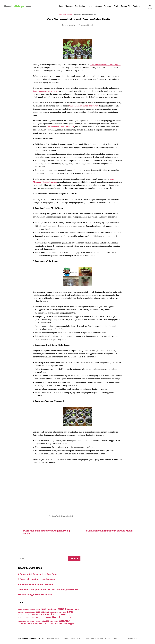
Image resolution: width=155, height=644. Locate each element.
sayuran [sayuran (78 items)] (45, 621)
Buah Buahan (80, 6)
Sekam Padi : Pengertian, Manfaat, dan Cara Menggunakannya (48, 589)
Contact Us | (66, 638)
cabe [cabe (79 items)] (77, 609)
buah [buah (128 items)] (44, 609)
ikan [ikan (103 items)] (53, 614)
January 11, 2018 (87, 25)
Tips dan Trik (126, 6)
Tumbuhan (137, 6)
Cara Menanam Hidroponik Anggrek (105, 64)
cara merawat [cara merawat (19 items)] (54, 612)
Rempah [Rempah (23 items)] (32, 621)
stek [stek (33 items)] (52, 621)
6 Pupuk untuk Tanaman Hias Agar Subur (38, 574)
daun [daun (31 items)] (60, 612)
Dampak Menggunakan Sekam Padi (35, 594)
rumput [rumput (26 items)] (38, 621)
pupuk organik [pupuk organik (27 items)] (67, 618)
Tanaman (69, 6)
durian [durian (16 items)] (65, 612)
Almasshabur (71, 25)
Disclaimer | (56, 638)
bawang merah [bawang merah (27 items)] (35, 609)
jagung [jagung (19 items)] (58, 615)
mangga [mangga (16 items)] (68, 615)
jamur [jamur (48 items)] (63, 615)
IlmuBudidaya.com (32, 638)
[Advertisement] (77, 489)
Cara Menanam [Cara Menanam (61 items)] (43, 612)
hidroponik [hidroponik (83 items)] (44, 615)
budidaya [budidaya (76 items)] (52, 609)
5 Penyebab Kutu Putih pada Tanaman (37, 579)
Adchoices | (47, 638)
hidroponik (65, 516)
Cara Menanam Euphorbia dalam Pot (36, 584)
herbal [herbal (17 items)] (28, 615)
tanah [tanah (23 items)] (56, 621)
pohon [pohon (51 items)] (48, 618)
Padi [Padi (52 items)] (37, 618)
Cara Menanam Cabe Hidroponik (60, 127)
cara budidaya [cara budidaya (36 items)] (30, 612)
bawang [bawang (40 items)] (26, 609)
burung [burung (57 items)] (70, 609)
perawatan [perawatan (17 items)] (42, 618)
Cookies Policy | (89, 638)
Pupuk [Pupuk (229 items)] (57, 617)
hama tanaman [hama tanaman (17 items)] (22, 615)
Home (61, 6)
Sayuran (99, 6)
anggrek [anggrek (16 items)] (20, 609)
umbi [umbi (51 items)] (65, 624)
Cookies (114, 638)
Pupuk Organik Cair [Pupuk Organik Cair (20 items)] (24, 621)
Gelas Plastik (56, 516)
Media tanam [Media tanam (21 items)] (22, 618)
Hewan (90, 6)
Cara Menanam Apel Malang (45, 91)
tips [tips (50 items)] (40, 624)
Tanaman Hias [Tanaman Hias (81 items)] (25, 624)
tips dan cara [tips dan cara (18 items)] (46, 624)
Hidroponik (69, 14)
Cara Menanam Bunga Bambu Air (83, 106)
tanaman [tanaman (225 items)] (65, 621)
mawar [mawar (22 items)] (73, 615)
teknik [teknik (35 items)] (35, 624)
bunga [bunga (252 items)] (62, 609)
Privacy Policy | (77, 638)
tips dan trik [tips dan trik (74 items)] (56, 624)
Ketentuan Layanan (103, 638)
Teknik (116, 6)
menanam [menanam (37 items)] (30, 618)
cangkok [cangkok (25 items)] (21, 612)
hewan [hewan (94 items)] (34, 615)
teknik (71, 516)
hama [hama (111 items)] (70, 612)
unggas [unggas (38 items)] (71, 624)
